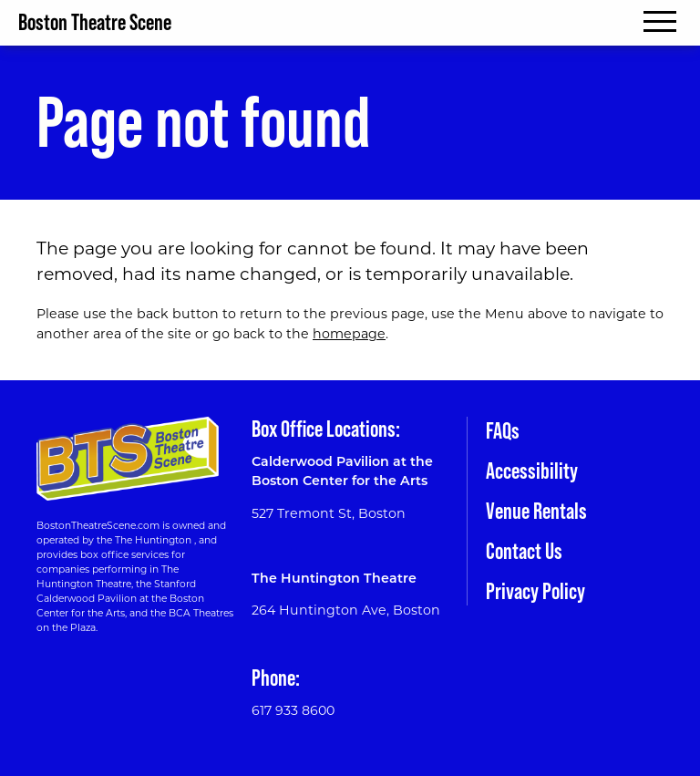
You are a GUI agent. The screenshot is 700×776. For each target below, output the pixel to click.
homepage (349, 334)
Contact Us (524, 551)
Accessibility (532, 471)
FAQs (503, 431)
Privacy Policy (535, 591)
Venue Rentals (536, 511)
